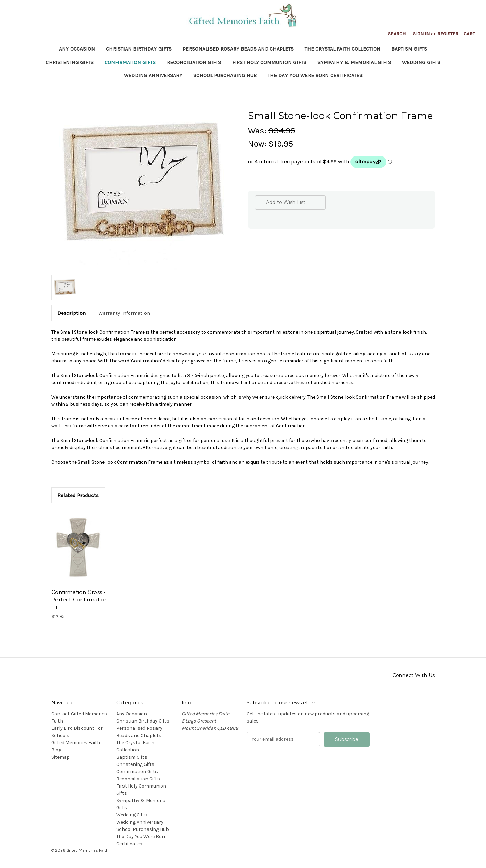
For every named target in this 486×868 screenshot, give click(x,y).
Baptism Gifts (409, 49)
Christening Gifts (70, 62)
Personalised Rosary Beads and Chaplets (238, 49)
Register (448, 34)
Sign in (421, 34)
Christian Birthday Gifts (139, 49)
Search (397, 34)
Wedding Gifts (421, 62)
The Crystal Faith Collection (343, 49)
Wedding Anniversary (153, 75)
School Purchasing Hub (225, 75)
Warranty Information (124, 313)
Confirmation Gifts (130, 62)
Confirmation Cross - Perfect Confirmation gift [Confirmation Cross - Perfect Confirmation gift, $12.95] (80, 600)
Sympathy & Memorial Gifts (354, 62)
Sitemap (61, 757)
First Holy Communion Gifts (269, 62)
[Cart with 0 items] (469, 34)
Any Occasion (77, 49)
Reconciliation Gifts (194, 62)
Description (72, 313)
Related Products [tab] (78, 495)
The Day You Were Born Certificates (315, 75)
